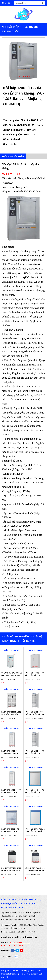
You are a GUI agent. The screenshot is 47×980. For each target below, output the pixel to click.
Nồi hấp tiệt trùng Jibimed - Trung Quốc (21, 29)
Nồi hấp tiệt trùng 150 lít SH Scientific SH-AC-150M (11, 870)
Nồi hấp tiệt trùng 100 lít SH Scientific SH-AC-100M (35, 870)
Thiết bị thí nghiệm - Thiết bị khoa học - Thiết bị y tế (22, 639)
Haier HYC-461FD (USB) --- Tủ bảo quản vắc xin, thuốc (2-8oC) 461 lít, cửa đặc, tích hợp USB (35, 716)
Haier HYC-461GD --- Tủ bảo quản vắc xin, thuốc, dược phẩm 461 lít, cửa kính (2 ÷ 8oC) (11, 794)
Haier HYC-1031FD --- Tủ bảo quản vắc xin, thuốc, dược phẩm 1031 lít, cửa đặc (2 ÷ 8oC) (35, 677)
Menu (6, 3)
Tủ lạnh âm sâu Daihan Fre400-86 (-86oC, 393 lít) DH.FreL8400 (12, 675)
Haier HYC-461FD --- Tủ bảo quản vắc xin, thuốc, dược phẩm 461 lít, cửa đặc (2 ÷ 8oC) (34, 755)
